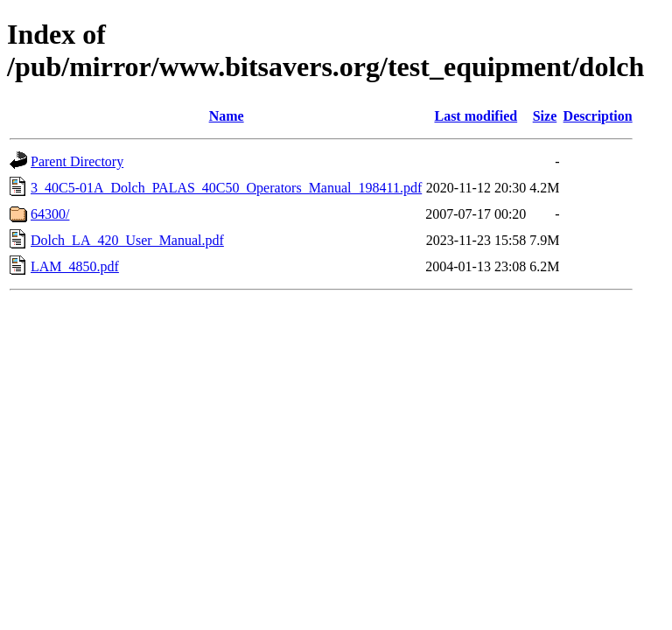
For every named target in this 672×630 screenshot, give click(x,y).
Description (598, 116)
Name (227, 116)
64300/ (50, 214)
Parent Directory (77, 161)
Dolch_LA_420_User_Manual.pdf (127, 240)
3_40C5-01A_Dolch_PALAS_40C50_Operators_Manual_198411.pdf (226, 188)
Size (545, 116)
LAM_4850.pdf (75, 266)
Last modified (476, 116)
